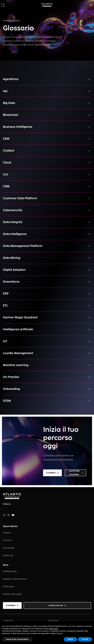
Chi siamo (7, 540)
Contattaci (52, 473)
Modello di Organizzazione (15, 579)
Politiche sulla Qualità (12, 594)
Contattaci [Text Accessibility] (12, 606)
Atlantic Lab (7, 21)
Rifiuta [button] (70, 639)
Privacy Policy (53, 621)
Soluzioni (7, 533)
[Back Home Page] (47, 5)
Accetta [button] (85, 639)
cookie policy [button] (53, 629)
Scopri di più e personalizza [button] (17, 639)
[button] (3, 5)
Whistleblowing (10, 571)
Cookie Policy (8, 621)
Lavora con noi (57, 606)
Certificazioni (9, 587)
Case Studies (9, 548)
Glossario (16, 21)
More (6, 565)
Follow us (7, 504)
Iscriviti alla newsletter (76, 473)
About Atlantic (10, 526)
